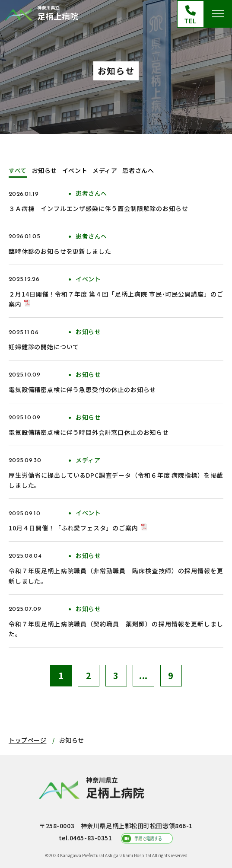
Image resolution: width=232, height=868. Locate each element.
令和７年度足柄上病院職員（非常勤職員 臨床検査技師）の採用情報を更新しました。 (116, 576)
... (143, 675)
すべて (18, 170)
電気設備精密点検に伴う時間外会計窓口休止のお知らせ (89, 432)
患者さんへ (138, 170)
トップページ (27, 740)
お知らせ (44, 170)
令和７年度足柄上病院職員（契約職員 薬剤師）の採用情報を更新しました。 (116, 629)
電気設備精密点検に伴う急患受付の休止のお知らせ (82, 389)
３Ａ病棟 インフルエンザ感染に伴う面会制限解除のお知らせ (99, 208)
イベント (75, 170)
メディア (105, 170)
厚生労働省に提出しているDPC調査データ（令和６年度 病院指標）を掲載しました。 (116, 480)
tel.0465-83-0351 (86, 838)
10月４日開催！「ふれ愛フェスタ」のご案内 (73, 528)
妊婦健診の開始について (44, 347)
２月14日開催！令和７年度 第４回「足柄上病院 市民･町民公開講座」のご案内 (116, 299)
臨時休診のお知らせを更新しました (60, 251)
